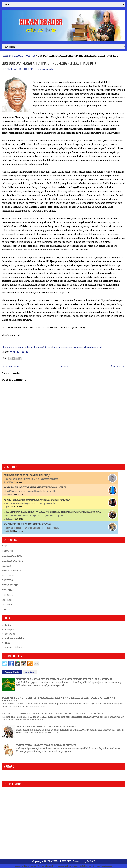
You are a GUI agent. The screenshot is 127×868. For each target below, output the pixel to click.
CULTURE (18, 56)
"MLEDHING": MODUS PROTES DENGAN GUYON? (46, 745)
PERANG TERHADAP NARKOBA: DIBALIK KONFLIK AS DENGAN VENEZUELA (37, 500)
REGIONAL (8, 590)
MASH (91, 861)
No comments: (46, 69)
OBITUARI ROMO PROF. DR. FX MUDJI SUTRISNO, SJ (27, 475)
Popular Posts (12, 672)
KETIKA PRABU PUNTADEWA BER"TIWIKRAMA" (47, 726)
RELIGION (8, 595)
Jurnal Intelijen (14, 647)
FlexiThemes (30, 866)
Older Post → (117, 366)
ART (4, 546)
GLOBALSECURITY (13, 561)
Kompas (10, 630)
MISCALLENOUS (11, 570)
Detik (8, 625)
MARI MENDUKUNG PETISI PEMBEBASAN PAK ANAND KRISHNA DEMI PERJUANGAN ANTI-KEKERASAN (60, 699)
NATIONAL (8, 575)
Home (6, 56)
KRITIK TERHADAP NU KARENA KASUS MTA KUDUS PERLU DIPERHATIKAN (64, 679)
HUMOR (6, 566)
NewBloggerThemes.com (66, 866)
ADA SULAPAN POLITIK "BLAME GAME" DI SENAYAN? (27, 524)
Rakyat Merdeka (15, 638)
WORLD (6, 610)
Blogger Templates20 (102, 866)
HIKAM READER (62, 861)
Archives (30, 672)
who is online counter (6, 777)
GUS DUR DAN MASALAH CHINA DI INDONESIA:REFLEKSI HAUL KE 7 (49, 63)
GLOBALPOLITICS (12, 556)
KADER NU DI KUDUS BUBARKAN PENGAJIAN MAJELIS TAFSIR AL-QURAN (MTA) (53, 714)
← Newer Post (11, 366)
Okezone (10, 634)
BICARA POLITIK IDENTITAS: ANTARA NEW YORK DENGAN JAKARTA (35, 487)
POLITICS (30, 56)
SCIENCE (7, 600)
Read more (19, 482)
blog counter (12, 777)
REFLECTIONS (10, 585)
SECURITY (8, 605)
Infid (8, 643)
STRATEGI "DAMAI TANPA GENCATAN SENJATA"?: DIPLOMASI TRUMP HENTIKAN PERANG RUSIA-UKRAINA (52, 512)
